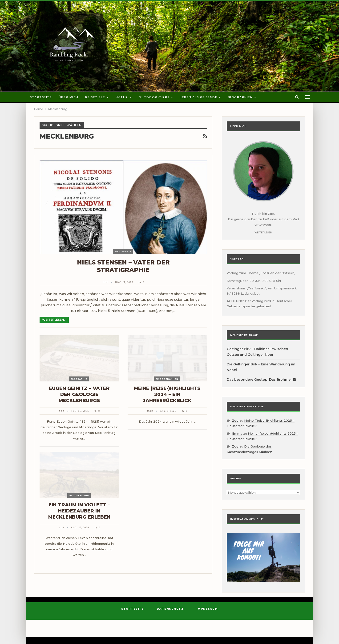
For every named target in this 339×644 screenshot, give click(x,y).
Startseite (41, 97)
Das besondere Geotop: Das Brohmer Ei (261, 380)
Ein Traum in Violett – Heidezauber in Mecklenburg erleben (79, 511)
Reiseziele (95, 97)
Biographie (123, 251)
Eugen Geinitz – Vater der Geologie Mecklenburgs (79, 394)
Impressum (207, 609)
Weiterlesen (263, 233)
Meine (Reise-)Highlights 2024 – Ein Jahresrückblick (167, 394)
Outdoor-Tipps (154, 97)
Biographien (240, 97)
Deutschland (79, 495)
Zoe (235, 420)
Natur (122, 97)
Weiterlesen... (54, 320)
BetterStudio (209, 631)
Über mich (69, 97)
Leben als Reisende (199, 97)
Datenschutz (170, 609)
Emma (237, 433)
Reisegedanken (167, 379)
